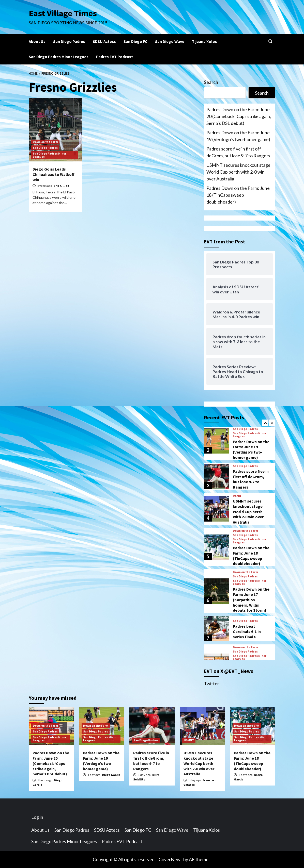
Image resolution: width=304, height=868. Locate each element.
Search (211, 82)
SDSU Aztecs (104, 41)
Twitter (211, 683)
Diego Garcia (111, 775)
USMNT (238, 496)
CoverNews (171, 859)
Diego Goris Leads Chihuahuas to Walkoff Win (54, 174)
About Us (37, 41)
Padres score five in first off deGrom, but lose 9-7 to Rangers (238, 152)
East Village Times (63, 13)
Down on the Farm (45, 142)
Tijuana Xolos (204, 41)
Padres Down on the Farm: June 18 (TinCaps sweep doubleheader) (238, 195)
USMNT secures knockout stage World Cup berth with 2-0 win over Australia (238, 172)
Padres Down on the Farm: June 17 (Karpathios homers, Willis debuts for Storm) (251, 600)
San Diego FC (135, 41)
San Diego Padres (69, 41)
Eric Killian (61, 186)
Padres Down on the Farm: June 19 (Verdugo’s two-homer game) (238, 136)
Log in (37, 817)
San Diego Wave (170, 41)
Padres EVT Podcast (115, 57)
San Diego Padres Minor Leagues (59, 57)
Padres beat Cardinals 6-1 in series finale (247, 631)
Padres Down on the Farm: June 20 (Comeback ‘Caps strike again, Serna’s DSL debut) (239, 116)
